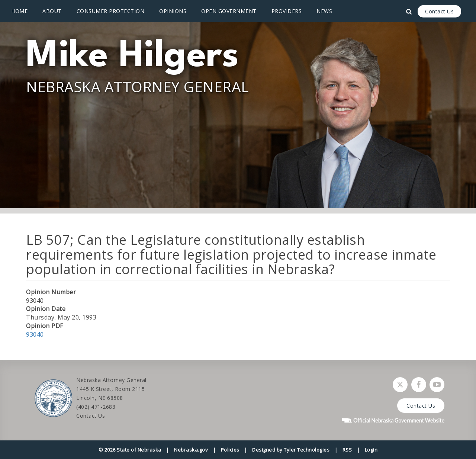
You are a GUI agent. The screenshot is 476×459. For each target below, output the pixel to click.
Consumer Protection (111, 11)
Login (371, 450)
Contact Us (439, 11)
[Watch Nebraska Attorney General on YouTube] (437, 385)
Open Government (229, 11)
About (52, 11)
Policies (230, 450)
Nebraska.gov (191, 450)
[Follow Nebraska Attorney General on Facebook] (419, 385)
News (324, 11)
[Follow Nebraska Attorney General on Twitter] (400, 385)
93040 (35, 334)
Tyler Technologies (307, 450)
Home (19, 11)
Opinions (173, 11)
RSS (347, 450)
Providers (287, 11)
